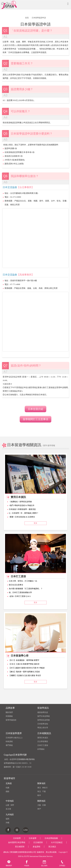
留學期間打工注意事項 (35, 419)
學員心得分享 (43, 728)
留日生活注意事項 (16, 585)
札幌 (7, 788)
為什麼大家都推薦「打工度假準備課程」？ (26, 589)
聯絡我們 (9, 863)
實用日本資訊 (43, 738)
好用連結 (41, 749)
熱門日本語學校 (44, 716)
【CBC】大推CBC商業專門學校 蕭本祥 (24, 664)
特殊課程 (9, 742)
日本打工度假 (43, 745)
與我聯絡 (9, 716)
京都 (44, 805)
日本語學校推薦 (51, 838)
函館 (7, 792)
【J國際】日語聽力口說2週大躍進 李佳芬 (25, 676)
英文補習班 (20, 847)
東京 (39, 788)
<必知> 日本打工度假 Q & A (20, 596)
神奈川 (45, 788)
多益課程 (37, 847)
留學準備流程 (11, 720)
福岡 (7, 819)
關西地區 (41, 801)
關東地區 (41, 783)
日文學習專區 (43, 742)
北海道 (9, 783)
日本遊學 (33, 838)
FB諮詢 (27, 863)
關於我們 (9, 712)
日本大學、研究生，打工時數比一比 (23, 581)
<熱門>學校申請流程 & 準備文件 (22, 505)
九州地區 (10, 815)
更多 (35, 523)
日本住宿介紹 (35, 409)
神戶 (39, 809)
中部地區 (10, 801)
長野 (12, 805)
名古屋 (8, 809)
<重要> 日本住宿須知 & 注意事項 (22, 517)
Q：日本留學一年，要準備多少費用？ (24, 513)
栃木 (39, 795)
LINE (26, 830)
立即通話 (62, 863)
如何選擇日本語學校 (17, 842)
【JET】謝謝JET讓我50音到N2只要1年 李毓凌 (27, 668)
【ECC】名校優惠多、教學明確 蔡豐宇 (24, 660)
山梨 (7, 805)
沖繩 (7, 823)
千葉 (44, 792)
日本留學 (17, 838)
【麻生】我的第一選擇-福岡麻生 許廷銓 (24, 672)
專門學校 (9, 745)
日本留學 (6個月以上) (14, 738)
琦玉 (39, 792)
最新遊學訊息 (43, 712)
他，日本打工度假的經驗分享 (20, 592)
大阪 (39, 805)
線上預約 (44, 863)
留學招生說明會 (44, 720)
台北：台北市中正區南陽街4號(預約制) (19, 759)
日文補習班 (38, 842)
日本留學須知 (43, 724)
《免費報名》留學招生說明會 (20, 502)
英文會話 (52, 847)
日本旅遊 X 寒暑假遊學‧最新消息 (22, 509)
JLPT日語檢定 (57, 842)
